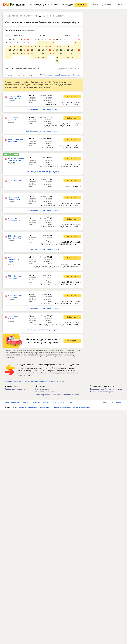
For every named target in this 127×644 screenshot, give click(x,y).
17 (14, 50)
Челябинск (18, 381)
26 (21, 54)
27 (25, 54)
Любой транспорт (13, 16)
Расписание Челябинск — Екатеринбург (40, 381)
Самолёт (28, 16)
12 (21, 46)
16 (10, 50)
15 (6, 50)
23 (10, 54)
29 (6, 57)
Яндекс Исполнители (81, 407)
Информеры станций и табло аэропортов (106, 389)
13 (25, 46)
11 (17, 46)
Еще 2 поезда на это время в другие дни (43, 172)
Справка (46, 402)
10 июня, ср (20, 75)
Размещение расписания (15, 389)
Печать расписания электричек (102, 392)
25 (17, 54)
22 (6, 54)
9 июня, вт (9, 75)
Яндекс (119, 402)
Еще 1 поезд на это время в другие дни (43, 109)
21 (28, 50)
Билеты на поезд (42, 389)
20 (25, 50)
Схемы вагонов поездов (45, 392)
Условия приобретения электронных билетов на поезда (57, 395)
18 (17, 50)
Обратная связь (58, 402)
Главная (8, 381)
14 (28, 46)
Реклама (70, 402)
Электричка (48, 16)
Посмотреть (72, 341)
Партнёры (36, 402)
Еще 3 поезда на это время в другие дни (43, 330)
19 (21, 50)
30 (10, 57)
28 (28, 54)
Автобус (60, 16)
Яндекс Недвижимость (28, 407)
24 (14, 54)
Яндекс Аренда (45, 407)
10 (14, 46)
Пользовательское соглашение (17, 402)
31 (46, 57)
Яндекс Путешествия (62, 407)
